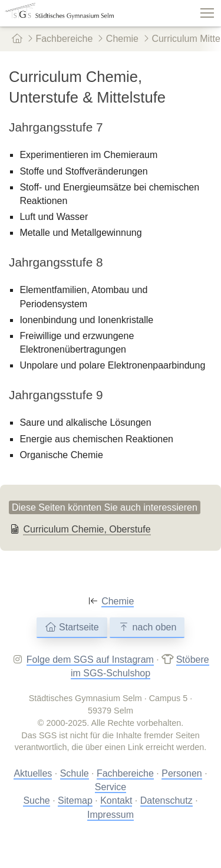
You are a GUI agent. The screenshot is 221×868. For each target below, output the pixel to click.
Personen (182, 773)
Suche (36, 800)
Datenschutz (166, 800)
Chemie (118, 39)
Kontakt (116, 800)
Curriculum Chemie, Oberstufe (87, 529)
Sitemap (75, 800)
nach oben (147, 627)
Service (111, 787)
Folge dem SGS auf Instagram (90, 660)
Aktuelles (33, 773)
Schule (75, 773)
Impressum (111, 815)
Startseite (72, 627)
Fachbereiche (60, 39)
